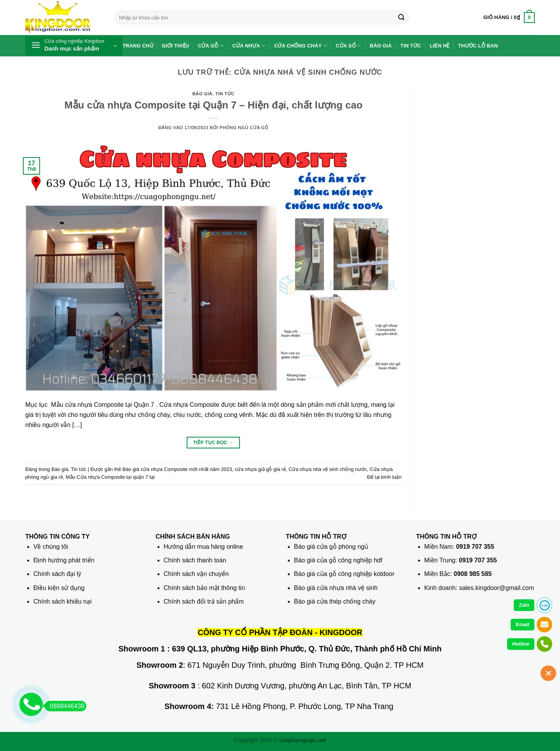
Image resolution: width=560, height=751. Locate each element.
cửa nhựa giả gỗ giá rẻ (260, 469)
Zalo (524, 605)
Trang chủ (138, 46)
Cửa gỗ (211, 46)
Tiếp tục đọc (213, 443)
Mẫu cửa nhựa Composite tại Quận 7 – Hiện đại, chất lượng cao (213, 105)
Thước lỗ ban (478, 46)
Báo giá (381, 46)
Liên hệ (440, 46)
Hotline (521, 644)
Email (522, 624)
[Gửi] (401, 18)
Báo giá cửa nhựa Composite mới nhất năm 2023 (177, 469)
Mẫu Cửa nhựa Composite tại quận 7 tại (110, 477)
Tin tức (411, 46)
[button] (509, 18)
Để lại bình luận (384, 477)
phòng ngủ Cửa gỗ (244, 128)
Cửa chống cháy (301, 46)
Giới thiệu (175, 46)
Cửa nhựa (249, 46)
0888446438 (65, 706)
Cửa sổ (348, 46)
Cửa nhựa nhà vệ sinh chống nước (328, 469)
